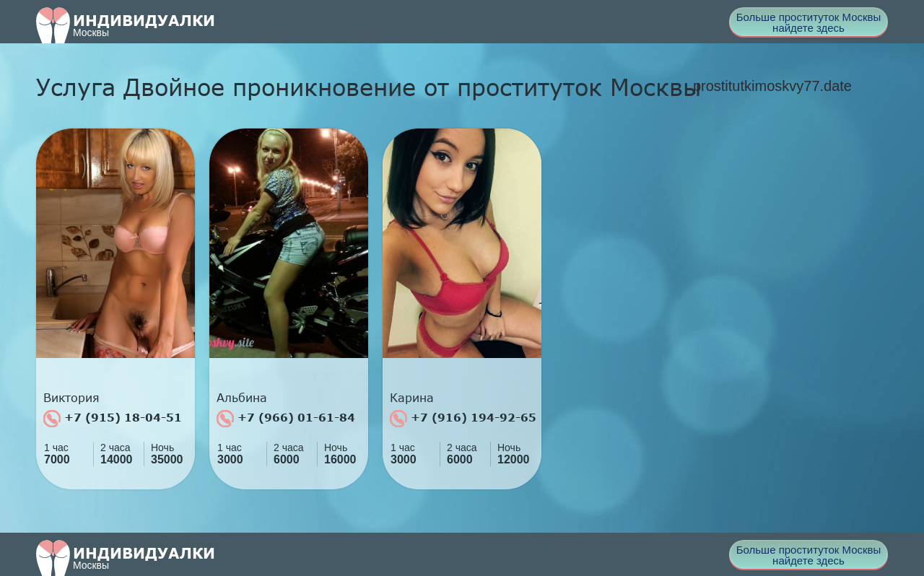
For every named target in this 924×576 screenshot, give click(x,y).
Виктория (71, 398)
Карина (412, 398)
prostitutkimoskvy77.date (772, 86)
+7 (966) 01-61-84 (286, 419)
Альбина (242, 398)
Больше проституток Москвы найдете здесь (809, 22)
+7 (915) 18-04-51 (113, 419)
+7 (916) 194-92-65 (463, 419)
